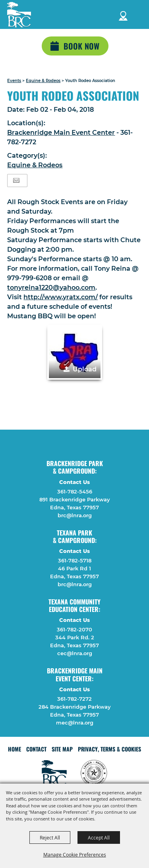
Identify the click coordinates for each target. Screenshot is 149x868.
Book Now (81, 46)
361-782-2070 (74, 629)
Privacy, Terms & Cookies (109, 749)
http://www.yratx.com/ (61, 297)
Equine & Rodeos (43, 81)
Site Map (62, 749)
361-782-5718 (75, 560)
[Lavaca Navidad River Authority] (19, 15)
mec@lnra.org (75, 723)
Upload (85, 369)
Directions (123, 14)
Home (15, 749)
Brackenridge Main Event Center (61, 133)
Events (14, 81)
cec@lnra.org (75, 653)
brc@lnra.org (75, 515)
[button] (75, 352)
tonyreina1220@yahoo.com (51, 288)
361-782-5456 (75, 491)
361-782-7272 (74, 699)
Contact (36, 749)
